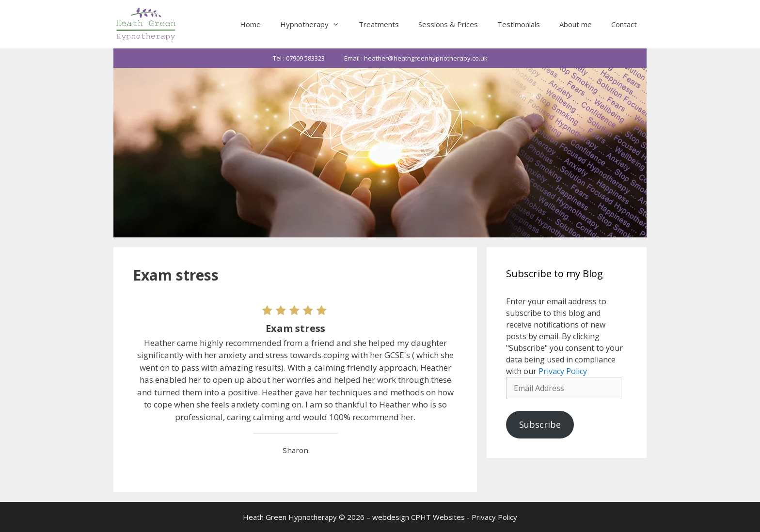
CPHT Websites (438, 517)
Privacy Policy (563, 371)
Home (250, 24)
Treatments (379, 24)
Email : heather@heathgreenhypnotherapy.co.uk (416, 58)
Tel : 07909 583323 (299, 58)
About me (576, 24)
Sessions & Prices (448, 24)
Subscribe (540, 424)
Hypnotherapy (315, 24)
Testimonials (519, 24)
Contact (624, 24)
